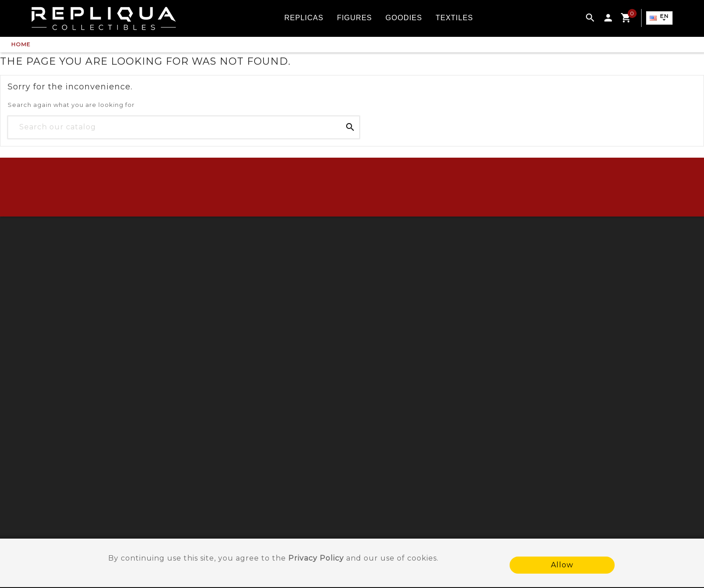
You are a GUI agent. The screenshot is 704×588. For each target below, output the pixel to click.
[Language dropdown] (659, 18)
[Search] (184, 127)
